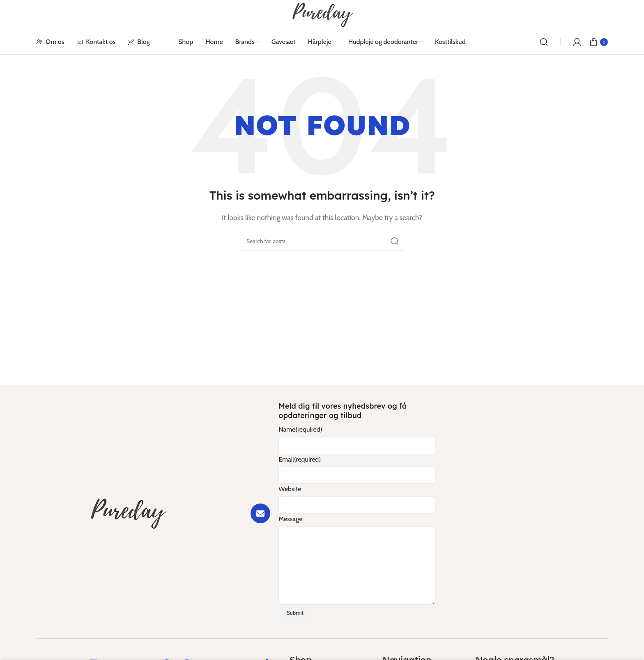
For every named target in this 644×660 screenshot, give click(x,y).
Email (300, 459)
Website (290, 489)
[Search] (544, 42)
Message (290, 519)
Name (300, 429)
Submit (295, 613)
